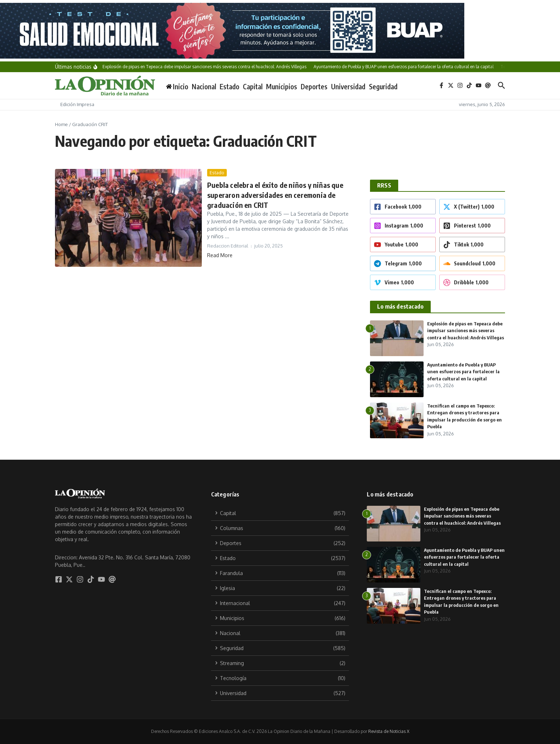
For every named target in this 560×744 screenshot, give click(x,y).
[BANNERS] (280, 31)
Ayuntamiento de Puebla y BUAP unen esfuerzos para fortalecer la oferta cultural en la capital (463, 372)
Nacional (204, 86)
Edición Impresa (77, 104)
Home (61, 124)
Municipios (282, 86)
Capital (253, 86)
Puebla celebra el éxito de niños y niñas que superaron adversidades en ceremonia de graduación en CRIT (275, 195)
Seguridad (383, 86)
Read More (220, 255)
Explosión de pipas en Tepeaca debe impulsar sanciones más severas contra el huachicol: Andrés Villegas (466, 331)
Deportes (314, 86)
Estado (229, 86)
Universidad (348, 86)
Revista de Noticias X (389, 731)
